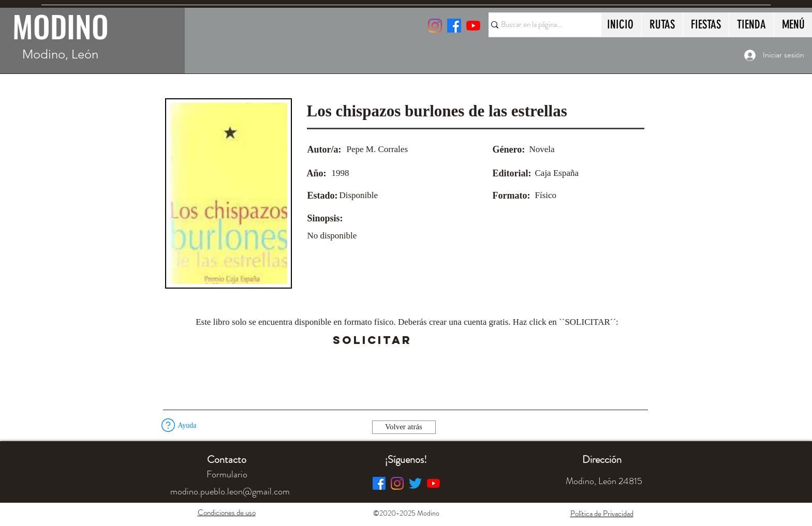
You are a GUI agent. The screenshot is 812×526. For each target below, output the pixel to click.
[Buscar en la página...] (540, 25)
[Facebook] (379, 483)
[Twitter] (415, 483)
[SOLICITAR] (373, 340)
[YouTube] (473, 26)
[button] (441, 340)
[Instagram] (435, 26)
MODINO (61, 26)
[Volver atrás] (404, 427)
